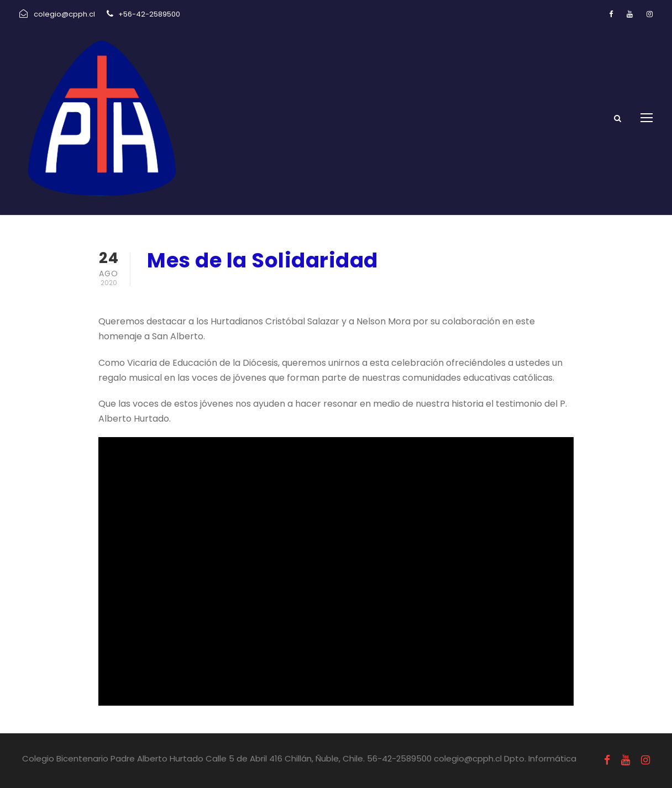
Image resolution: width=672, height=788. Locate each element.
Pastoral (261, 289)
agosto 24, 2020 (185, 289)
